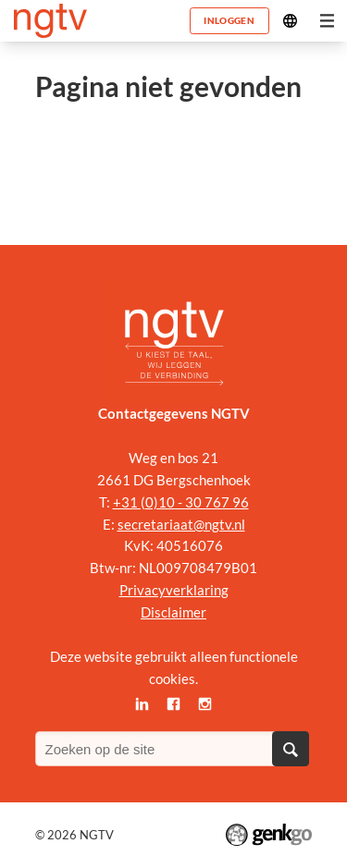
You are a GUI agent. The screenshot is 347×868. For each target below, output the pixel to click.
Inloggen (229, 20)
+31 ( (129, 502)
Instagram (204, 704)
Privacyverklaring (174, 590)
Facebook (174, 704)
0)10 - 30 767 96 (197, 502)
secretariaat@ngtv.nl (181, 524)
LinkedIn (143, 704)
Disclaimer (173, 612)
